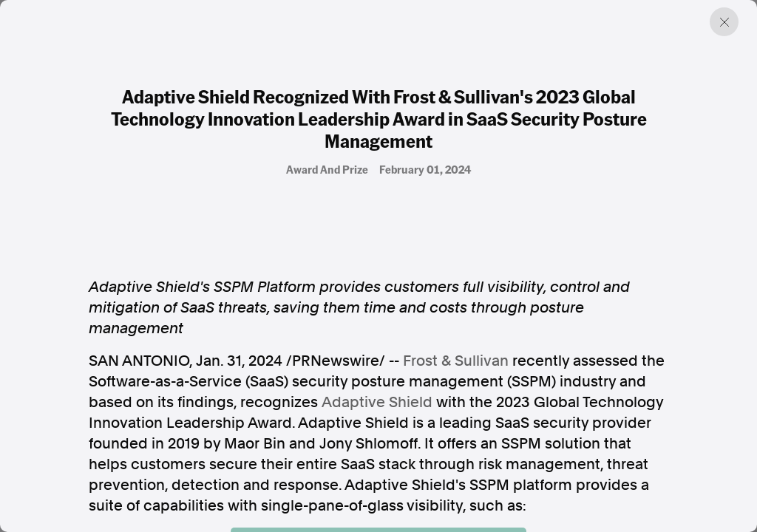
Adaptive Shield (377, 402)
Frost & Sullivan (456, 361)
